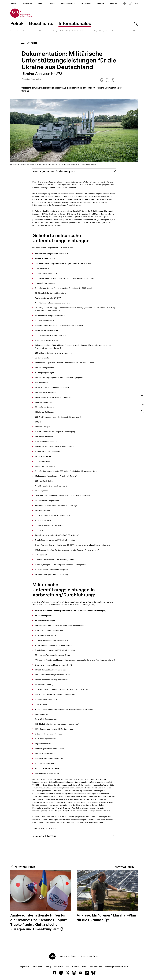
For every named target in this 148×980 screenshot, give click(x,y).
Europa (34, 31)
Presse (84, 967)
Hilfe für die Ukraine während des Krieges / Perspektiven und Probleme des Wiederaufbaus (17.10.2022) (106, 31)
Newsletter (59, 967)
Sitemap (48, 967)
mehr (113, 3)
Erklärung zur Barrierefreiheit (116, 967)
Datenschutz (37, 967)
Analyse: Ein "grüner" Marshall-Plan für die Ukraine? (106, 918)
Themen (13, 31)
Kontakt (75, 967)
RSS (68, 967)
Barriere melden (96, 967)
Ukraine (42, 31)
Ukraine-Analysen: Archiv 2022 (58, 31)
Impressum (25, 967)
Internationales (24, 31)
